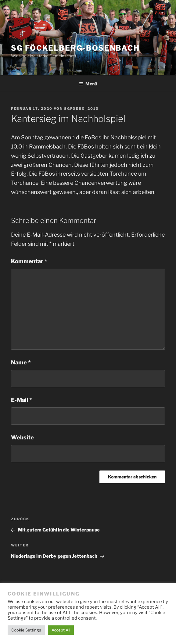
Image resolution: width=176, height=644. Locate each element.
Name (21, 362)
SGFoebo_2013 (81, 109)
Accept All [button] (61, 630)
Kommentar (29, 261)
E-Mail (22, 400)
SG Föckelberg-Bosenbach (75, 48)
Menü (88, 84)
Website (22, 437)
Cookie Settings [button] (26, 630)
